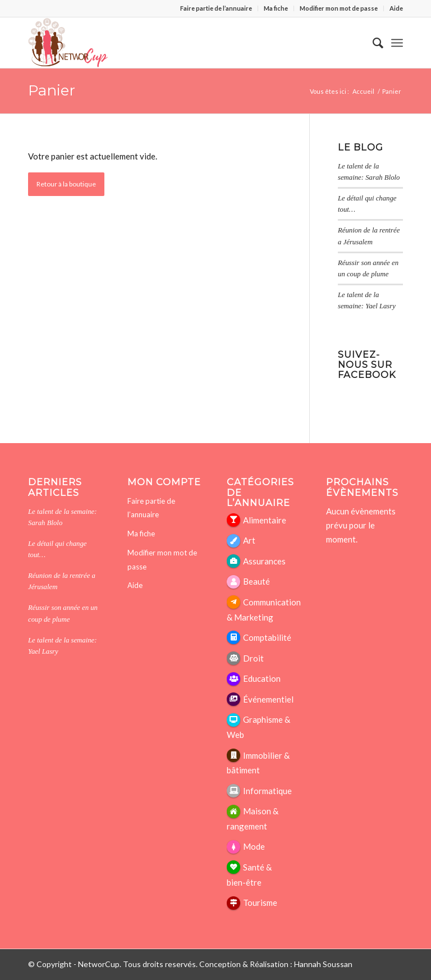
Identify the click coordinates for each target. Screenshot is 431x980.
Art (249, 540)
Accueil (363, 91)
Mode (254, 846)
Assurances (264, 561)
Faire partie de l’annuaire (216, 8)
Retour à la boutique (66, 184)
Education (262, 678)
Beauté (256, 581)
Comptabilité (267, 637)
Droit (253, 658)
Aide (396, 8)
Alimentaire (265, 520)
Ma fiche (276, 8)
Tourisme (260, 902)
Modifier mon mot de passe (339, 8)
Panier (52, 90)
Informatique (267, 791)
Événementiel (268, 699)
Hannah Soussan (323, 964)
